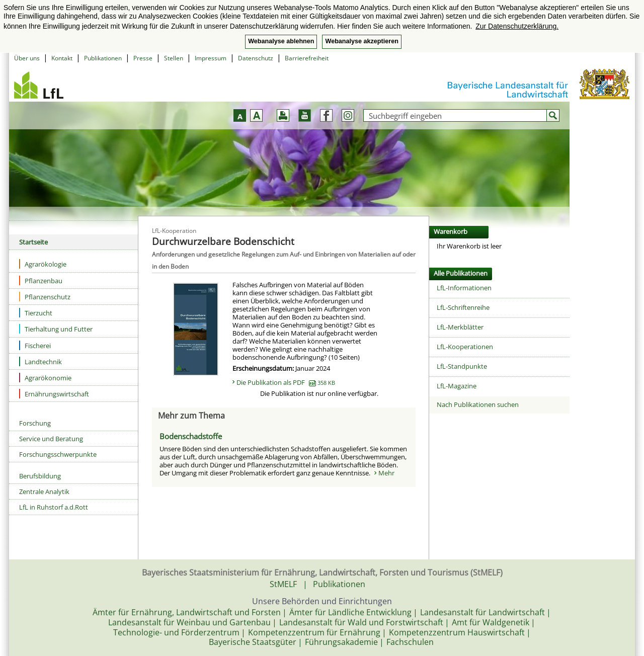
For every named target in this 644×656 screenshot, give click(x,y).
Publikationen (103, 58)
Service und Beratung (51, 439)
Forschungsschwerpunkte (58, 454)
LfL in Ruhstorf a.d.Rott (54, 507)
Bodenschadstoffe (191, 436)
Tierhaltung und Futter (56, 329)
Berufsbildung (40, 476)
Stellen (174, 58)
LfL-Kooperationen (465, 347)
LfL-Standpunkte (462, 366)
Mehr (386, 473)
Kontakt (62, 58)
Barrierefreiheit (307, 58)
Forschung (35, 423)
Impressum (211, 58)
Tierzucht (36, 313)
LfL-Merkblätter (460, 327)
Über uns (27, 58)
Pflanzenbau (41, 280)
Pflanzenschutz (45, 297)
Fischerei (35, 345)
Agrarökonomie (45, 378)
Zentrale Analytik (44, 491)
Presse (143, 58)
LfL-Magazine (457, 386)
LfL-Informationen (464, 288)
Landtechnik (41, 361)
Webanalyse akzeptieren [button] (361, 41)
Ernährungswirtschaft (54, 394)
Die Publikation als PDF (286, 382)
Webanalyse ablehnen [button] (281, 41)
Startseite (33, 242)
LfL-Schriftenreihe (463, 307)
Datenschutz (256, 58)
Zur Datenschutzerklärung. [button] (517, 26)
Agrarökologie (43, 264)
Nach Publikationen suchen (478, 404)
